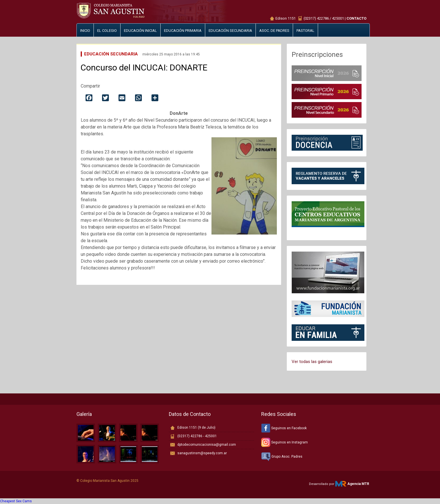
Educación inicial (140, 31)
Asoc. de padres (274, 31)
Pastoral (305, 31)
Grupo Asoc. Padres (282, 457)
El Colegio (107, 31)
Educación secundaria (230, 31)
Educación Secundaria (111, 54)
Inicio (85, 31)
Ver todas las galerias (312, 362)
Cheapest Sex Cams (16, 501)
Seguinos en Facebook (284, 428)
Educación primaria (183, 31)
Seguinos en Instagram (285, 442)
